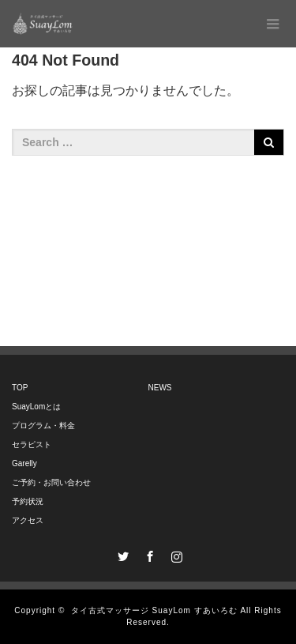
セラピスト (32, 444)
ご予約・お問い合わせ (51, 482)
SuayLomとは (36, 407)
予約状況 (28, 501)
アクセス (28, 520)
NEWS (160, 388)
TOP (20, 388)
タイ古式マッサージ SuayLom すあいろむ (154, 610)
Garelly (24, 463)
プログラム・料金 (43, 426)
